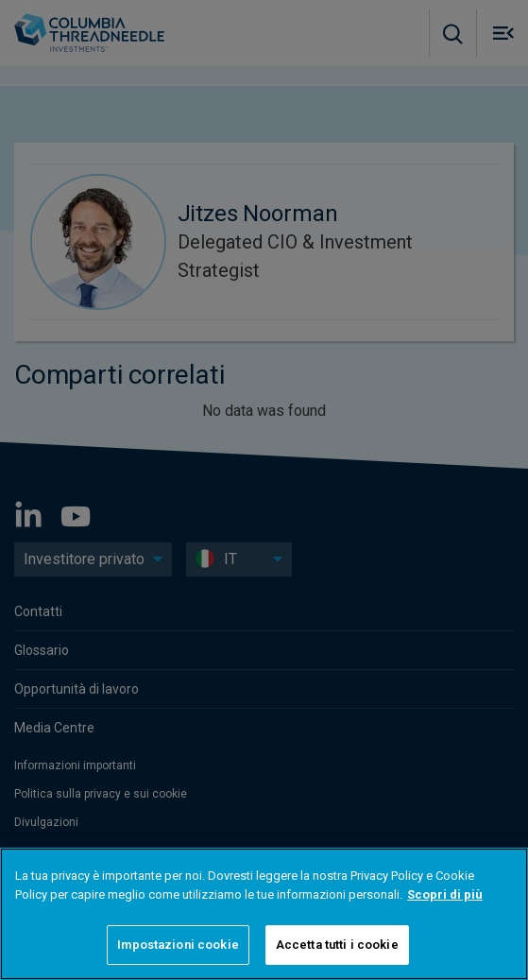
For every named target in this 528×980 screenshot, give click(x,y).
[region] (264, 914)
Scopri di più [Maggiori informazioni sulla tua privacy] (445, 894)
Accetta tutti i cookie (337, 945)
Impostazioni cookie (178, 945)
